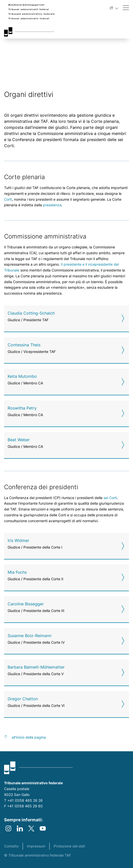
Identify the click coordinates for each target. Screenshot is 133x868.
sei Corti (110, 498)
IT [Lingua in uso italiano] (114, 8)
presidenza (52, 205)
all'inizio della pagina (29, 737)
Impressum (36, 846)
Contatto (11, 846)
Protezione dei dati (69, 846)
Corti (8, 199)
